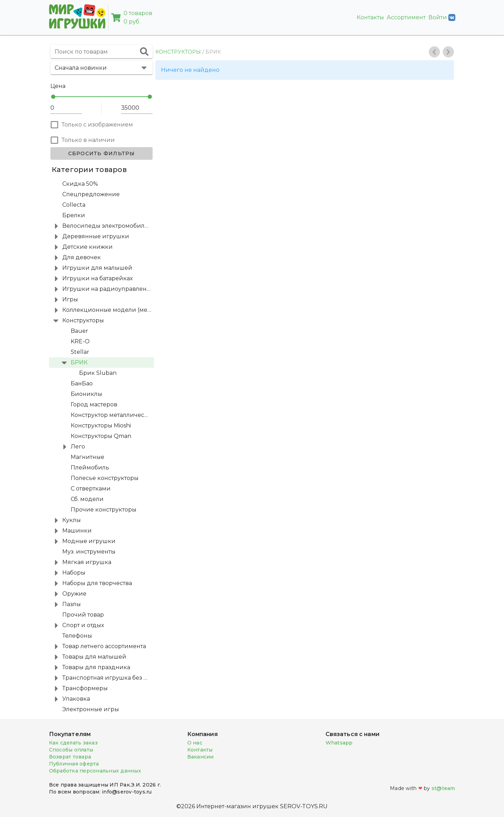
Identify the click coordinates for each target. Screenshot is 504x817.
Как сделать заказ (73, 743)
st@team (443, 788)
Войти (442, 18)
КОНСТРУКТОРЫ (178, 52)
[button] (101, 68)
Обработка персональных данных (95, 771)
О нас (195, 743)
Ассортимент (406, 17)
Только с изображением (97, 125)
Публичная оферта (74, 764)
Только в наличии (88, 140)
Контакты (370, 17)
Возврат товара (70, 757)
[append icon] (144, 52)
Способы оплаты (71, 750)
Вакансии (201, 757)
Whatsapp (339, 743)
